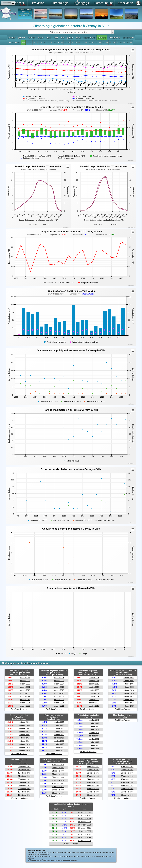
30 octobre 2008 (127, 767)
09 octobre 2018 (85, 819)
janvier (22, 38)
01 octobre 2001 (93, 773)
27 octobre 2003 (127, 776)
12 (65, 43)
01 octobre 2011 (24, 770)
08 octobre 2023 (24, 782)
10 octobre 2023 (24, 773)
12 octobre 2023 (93, 782)
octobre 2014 (25, 700)
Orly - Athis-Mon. (25, 9)
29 (124, 43)
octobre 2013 (129, 697)
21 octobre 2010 (58, 765)
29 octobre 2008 (58, 777)
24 (107, 43)
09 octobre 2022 (85, 838)
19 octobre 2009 (58, 790)
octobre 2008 (59, 681)
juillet (70, 38)
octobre (102, 38)
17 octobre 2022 (93, 776)
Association (125, 3)
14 (72, 43)
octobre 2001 (25, 687)
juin (63, 38)
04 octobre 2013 (93, 779)
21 (96, 43)
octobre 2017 (25, 697)
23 (103, 43)
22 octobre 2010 (58, 780)
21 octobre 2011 (58, 787)
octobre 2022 (25, 678)
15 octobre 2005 (85, 831)
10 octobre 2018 (24, 792)
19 (90, 43)
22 (100, 43)
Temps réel (18, 3)
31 (131, 43)
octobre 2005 (25, 684)
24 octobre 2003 (58, 771)
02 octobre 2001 (93, 770)
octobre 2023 (25, 681)
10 (58, 43)
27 (117, 43)
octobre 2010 (59, 687)
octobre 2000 (94, 690)
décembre (128, 38)
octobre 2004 (94, 736)
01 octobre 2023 (24, 776)
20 (93, 43)
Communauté (104, 3)
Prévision (38, 3)
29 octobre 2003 (127, 792)
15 (76, 43)
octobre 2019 (129, 693)
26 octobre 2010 (58, 774)
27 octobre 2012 (127, 786)
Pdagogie (82, 3)
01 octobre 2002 (85, 841)
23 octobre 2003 (127, 770)
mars (41, 38)
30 (128, 43)
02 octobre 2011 (24, 786)
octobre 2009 (59, 697)
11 (62, 43)
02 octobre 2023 (24, 767)
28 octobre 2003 (58, 768)
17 (83, 43)
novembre (114, 38)
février (32, 38)
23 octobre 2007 (58, 793)
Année (12, 38)
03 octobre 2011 (24, 779)
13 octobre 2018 (24, 795)
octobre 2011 (59, 706)
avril (49, 38)
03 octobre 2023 (93, 795)
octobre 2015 (59, 693)
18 (86, 43)
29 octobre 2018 (127, 773)
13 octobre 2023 (93, 767)
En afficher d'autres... (19, 709)
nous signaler (42, 860)
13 (69, 43)
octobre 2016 (59, 690)
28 (121, 43)
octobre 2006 (25, 693)
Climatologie (60, 3)
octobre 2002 (25, 706)
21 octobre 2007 (58, 784)
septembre (89, 38)
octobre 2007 (59, 684)
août (78, 38)
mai (56, 38)
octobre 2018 (25, 690)
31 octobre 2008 (127, 789)
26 (114, 43)
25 (110, 43)
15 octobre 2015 (127, 779)
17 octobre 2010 (127, 782)
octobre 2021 (25, 703)
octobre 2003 (59, 678)
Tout (23, 43)
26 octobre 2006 (93, 792)
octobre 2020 (94, 700)
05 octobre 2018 (85, 812)
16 (79, 43)
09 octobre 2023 (24, 789)
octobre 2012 (94, 684)
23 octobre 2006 (93, 786)
